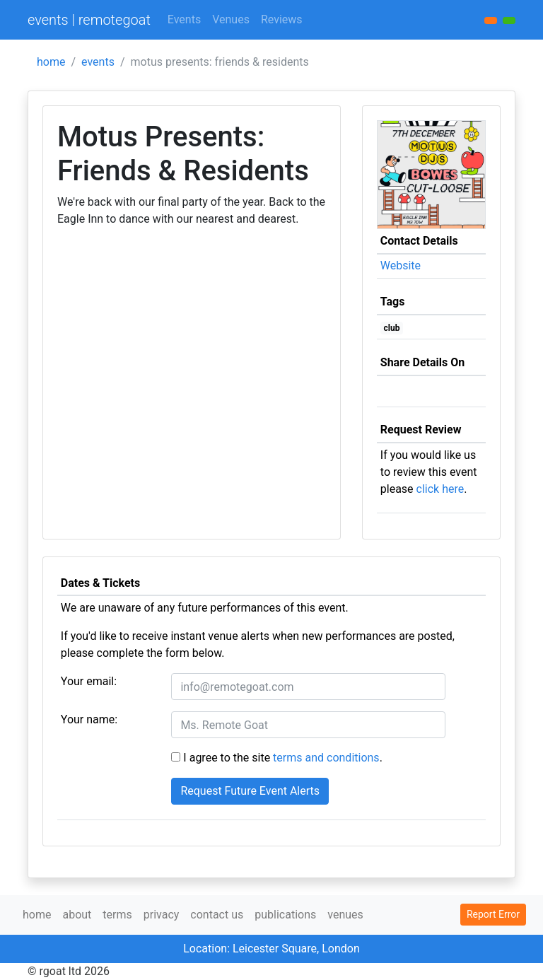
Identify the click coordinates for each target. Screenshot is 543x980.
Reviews (282, 19)
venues (345, 915)
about (77, 915)
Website (401, 266)
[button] (509, 21)
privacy (162, 915)
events (98, 62)
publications (285, 915)
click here (440, 489)
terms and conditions (326, 758)
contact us (217, 915)
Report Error (493, 914)
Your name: (89, 719)
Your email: (89, 681)
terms (117, 915)
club (392, 328)
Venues (231, 19)
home (51, 62)
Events (184, 19)
